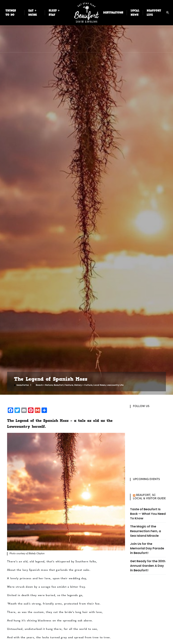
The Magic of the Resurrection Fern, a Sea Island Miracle (146, 531)
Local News (100, 385)
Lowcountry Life (115, 385)
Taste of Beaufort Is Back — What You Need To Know (148, 514)
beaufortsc (23, 385)
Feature (69, 385)
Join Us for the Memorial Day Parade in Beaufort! (147, 548)
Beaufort (59, 385)
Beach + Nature (44, 385)
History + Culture (83, 385)
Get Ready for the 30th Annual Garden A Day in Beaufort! (148, 566)
